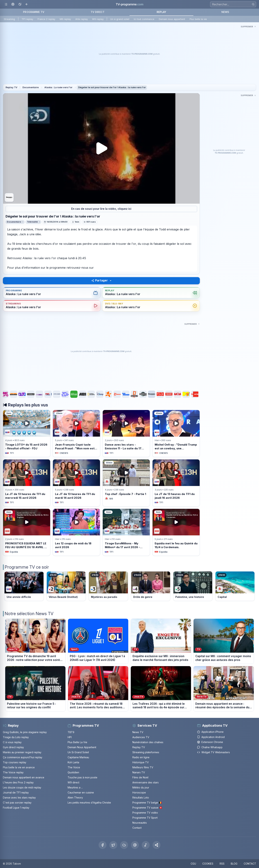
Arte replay (82, 19)
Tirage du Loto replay (16, 737)
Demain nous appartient (172, 19)
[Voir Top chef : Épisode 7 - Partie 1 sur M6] (126, 483)
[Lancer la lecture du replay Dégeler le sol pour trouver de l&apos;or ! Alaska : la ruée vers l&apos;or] (101, 148)
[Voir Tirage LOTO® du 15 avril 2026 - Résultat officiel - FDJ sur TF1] (27, 433)
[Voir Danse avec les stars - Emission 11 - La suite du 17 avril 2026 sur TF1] (126, 433)
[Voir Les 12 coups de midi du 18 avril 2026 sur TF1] (76, 532)
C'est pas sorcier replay (17, 803)
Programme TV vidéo (145, 813)
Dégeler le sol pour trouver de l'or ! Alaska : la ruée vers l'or (112, 87)
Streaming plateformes (146, 752)
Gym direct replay (13, 747)
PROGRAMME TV (34, 12)
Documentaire (31, 87)
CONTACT (250, 864)
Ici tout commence (144, 19)
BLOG (234, 864)
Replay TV (11, 87)
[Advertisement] (129, 54)
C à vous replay (12, 742)
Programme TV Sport (145, 818)
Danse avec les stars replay (19, 798)
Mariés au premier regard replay (22, 752)
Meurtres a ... (75, 787)
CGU (193, 864)
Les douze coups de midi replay (22, 787)
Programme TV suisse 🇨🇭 (147, 808)
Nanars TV (139, 772)
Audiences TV (141, 737)
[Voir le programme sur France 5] (193, 586)
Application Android (211, 737)
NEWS (225, 12)
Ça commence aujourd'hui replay (23, 757)
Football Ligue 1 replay (16, 808)
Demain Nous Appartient (82, 747)
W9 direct (73, 782)
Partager (100, 280)
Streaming (9, 19)
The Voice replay (13, 772)
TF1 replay (27, 19)
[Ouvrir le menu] (6, 4)
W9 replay (98, 19)
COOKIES (208, 864)
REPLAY (161, 12)
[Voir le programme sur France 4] (151, 586)
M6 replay (65, 19)
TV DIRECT (98, 12)
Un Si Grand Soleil (78, 752)
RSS (222, 864)
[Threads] (135, 845)
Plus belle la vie (198, 19)
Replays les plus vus (28, 405)
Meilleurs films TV (143, 767)
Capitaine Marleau (78, 757)
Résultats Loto (141, 798)
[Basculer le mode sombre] (20, 4)
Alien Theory (75, 798)
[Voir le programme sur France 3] (108, 586)
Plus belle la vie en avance (19, 767)
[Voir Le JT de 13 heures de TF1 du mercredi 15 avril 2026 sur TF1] (27, 483)
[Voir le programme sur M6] (235, 586)
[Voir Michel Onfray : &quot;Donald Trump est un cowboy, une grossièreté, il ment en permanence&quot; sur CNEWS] (176, 433)
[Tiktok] (146, 845)
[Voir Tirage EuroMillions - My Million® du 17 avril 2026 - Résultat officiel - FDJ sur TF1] (126, 532)
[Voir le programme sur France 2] (66, 586)
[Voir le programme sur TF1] (24, 586)
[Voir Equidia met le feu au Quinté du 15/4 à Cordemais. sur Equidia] (176, 532)
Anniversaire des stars (146, 782)
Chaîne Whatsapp (210, 747)
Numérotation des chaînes (148, 742)
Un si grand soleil (120, 19)
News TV (138, 732)
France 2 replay (46, 19)
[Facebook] (103, 845)
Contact (137, 828)
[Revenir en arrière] (27, 4)
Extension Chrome (210, 742)
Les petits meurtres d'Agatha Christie (89, 803)
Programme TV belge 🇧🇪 (147, 803)
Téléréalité (32, 222)
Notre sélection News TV (29, 614)
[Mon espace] (13, 4)
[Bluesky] (124, 845)
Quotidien (73, 772)
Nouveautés (140, 823)
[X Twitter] (113, 845)
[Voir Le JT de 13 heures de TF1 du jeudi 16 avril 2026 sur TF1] (176, 483)
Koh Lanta (73, 762)
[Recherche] (233, 4)
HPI (70, 737)
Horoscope (139, 792)
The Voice (74, 767)
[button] (156, 845)
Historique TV (141, 762)
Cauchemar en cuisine (81, 792)
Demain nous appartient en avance (24, 777)
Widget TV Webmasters (213, 752)
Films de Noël (140, 777)
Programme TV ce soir (27, 567)
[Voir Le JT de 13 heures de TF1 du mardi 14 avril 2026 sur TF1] (76, 483)
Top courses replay (15, 762)
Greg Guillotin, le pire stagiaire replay (25, 732)
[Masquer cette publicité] (248, 26)
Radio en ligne (141, 757)
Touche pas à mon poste (82, 777)
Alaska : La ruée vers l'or (58, 87)
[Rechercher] (253, 4)
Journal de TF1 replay (16, 792)
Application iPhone (210, 732)
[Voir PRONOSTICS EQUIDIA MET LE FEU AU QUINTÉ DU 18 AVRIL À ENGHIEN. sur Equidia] (27, 532)
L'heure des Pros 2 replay (18, 782)
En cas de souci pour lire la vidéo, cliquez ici (101, 209)
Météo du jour (141, 787)
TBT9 (71, 732)
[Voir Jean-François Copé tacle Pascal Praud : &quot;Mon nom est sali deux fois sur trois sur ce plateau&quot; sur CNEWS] (76, 433)
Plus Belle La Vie (77, 742)
